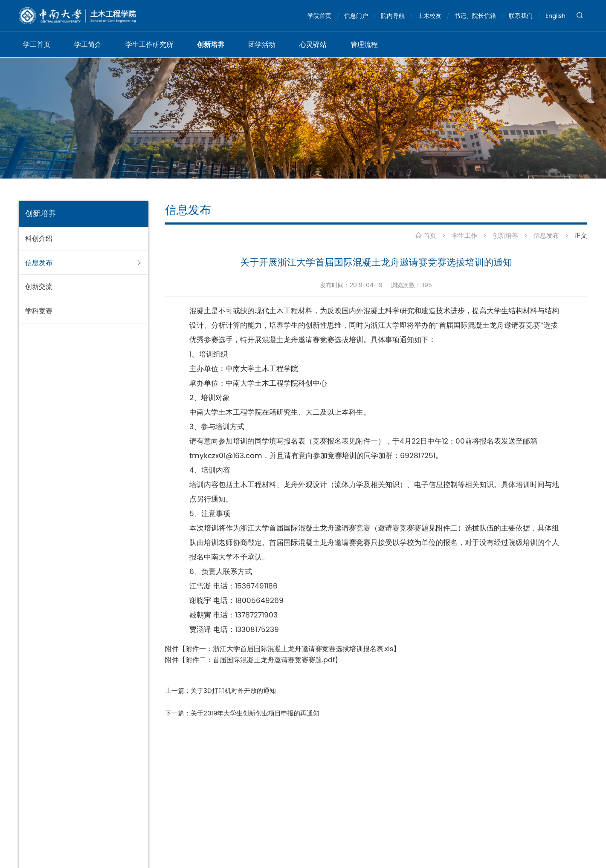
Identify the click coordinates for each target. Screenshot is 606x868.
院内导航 (393, 16)
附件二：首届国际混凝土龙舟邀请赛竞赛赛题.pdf (260, 660)
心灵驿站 (313, 45)
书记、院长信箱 (475, 16)
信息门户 (356, 16)
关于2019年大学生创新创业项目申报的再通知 (255, 713)
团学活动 (262, 45)
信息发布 (546, 235)
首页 (426, 235)
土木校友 (429, 16)
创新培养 (211, 45)
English (555, 16)
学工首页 (37, 45)
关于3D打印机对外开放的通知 (233, 691)
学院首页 (319, 16)
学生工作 (464, 235)
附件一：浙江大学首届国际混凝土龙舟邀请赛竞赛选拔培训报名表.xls (289, 649)
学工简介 (88, 45)
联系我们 (521, 16)
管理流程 (364, 45)
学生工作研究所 (149, 45)
